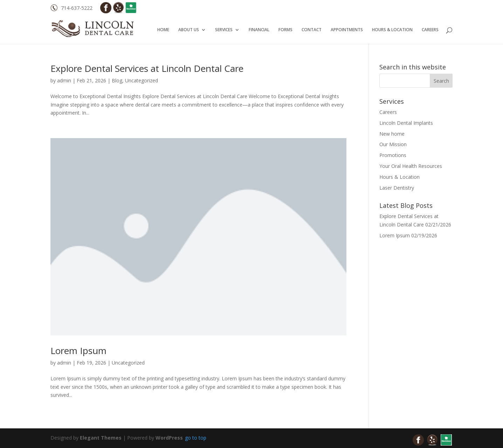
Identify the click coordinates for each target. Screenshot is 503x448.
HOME (163, 30)
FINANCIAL (259, 30)
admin (64, 80)
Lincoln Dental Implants (406, 123)
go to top (196, 438)
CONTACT (312, 30)
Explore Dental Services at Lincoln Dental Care (147, 68)
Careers (388, 112)
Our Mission (393, 144)
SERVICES (224, 30)
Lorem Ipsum (78, 351)
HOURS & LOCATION (392, 30)
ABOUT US (189, 30)
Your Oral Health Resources (411, 166)
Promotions (393, 155)
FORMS (285, 30)
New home (392, 134)
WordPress (169, 438)
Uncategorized (142, 80)
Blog (117, 80)
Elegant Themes (101, 438)
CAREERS (430, 30)
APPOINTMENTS (347, 30)
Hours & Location (399, 177)
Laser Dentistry (397, 188)
